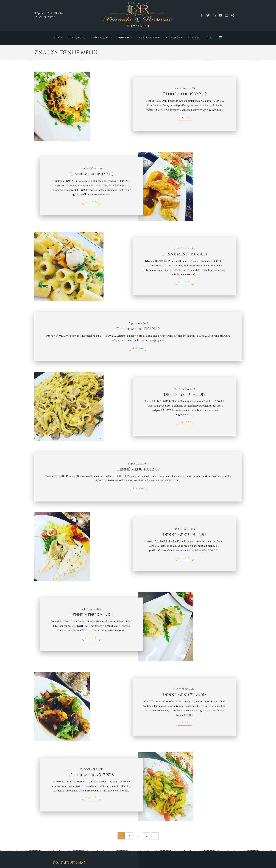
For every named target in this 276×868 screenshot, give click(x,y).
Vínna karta (125, 38)
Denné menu (76, 38)
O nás (58, 38)
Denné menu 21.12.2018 (185, 695)
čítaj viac (185, 117)
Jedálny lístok (101, 38)
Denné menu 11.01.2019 (138, 469)
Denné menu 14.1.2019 (185, 395)
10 (147, 836)
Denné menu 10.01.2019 (185, 535)
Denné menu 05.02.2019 (185, 254)
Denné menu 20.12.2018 (92, 775)
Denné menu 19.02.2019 (185, 94)
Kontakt (194, 38)
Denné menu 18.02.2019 (91, 174)
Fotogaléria (173, 38)
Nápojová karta (149, 38)
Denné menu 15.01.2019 (138, 329)
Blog (209, 38)
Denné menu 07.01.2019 (92, 615)
